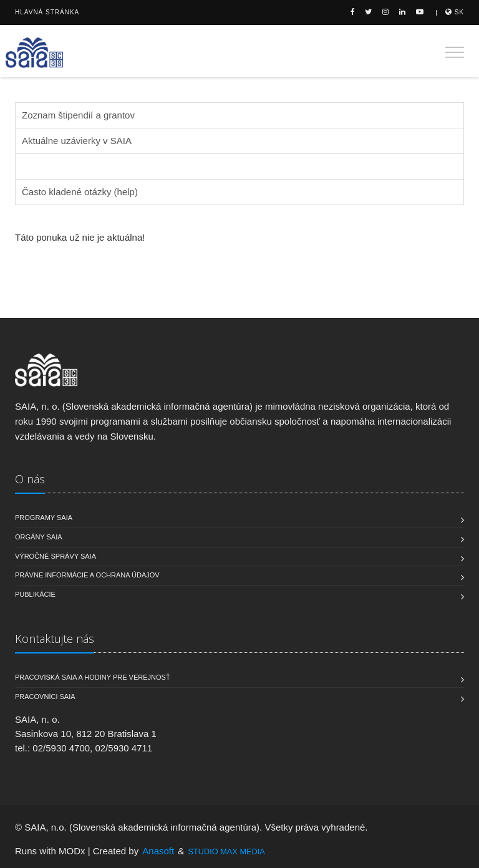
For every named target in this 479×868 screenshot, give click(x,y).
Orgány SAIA (39, 537)
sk (455, 12)
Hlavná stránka (47, 12)
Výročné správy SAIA (56, 556)
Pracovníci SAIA (45, 697)
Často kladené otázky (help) (80, 192)
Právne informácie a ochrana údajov (87, 575)
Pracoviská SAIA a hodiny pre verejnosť (93, 677)
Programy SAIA (44, 518)
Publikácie (35, 594)
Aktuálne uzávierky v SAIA (77, 141)
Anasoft (158, 851)
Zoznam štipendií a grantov (78, 115)
